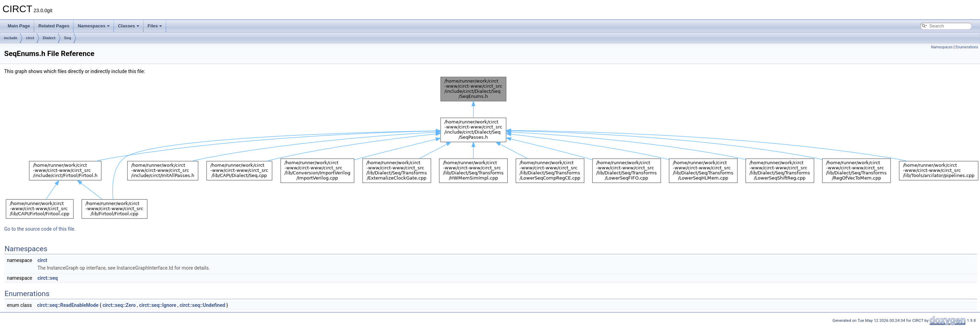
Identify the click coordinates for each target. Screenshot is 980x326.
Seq (68, 38)
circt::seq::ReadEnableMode (68, 305)
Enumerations (967, 47)
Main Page (19, 26)
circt (30, 38)
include (11, 38)
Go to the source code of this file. (40, 229)
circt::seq (48, 278)
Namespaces (94, 26)
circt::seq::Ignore (158, 305)
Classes (129, 26)
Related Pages (54, 26)
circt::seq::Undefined (203, 305)
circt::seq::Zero (119, 305)
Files (155, 26)
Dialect (49, 38)
